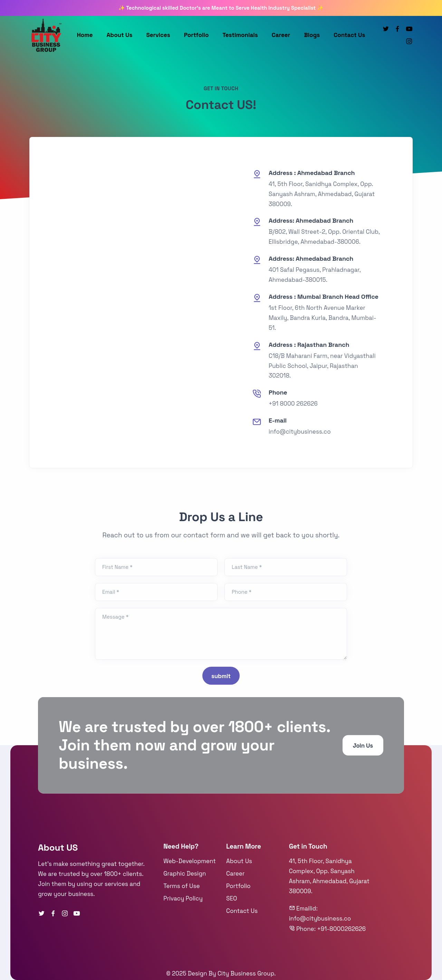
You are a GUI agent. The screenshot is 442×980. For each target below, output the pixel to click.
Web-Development (190, 861)
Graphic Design (185, 873)
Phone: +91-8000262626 (328, 929)
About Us (120, 35)
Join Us (363, 746)
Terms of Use (181, 886)
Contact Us (349, 35)
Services (158, 35)
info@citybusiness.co (300, 432)
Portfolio (196, 35)
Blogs (312, 35)
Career (281, 35)
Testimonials (240, 35)
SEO (232, 898)
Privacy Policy (183, 898)
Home (85, 35)
